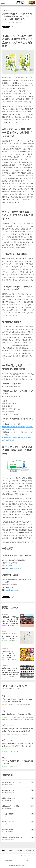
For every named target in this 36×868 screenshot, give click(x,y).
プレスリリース (12, 23)
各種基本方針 (9, 860)
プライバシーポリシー (27, 856)
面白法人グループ (21, 23)
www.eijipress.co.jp (11, 590)
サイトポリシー (9, 856)
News (10, 851)
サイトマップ (27, 860)
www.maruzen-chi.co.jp (13, 568)
